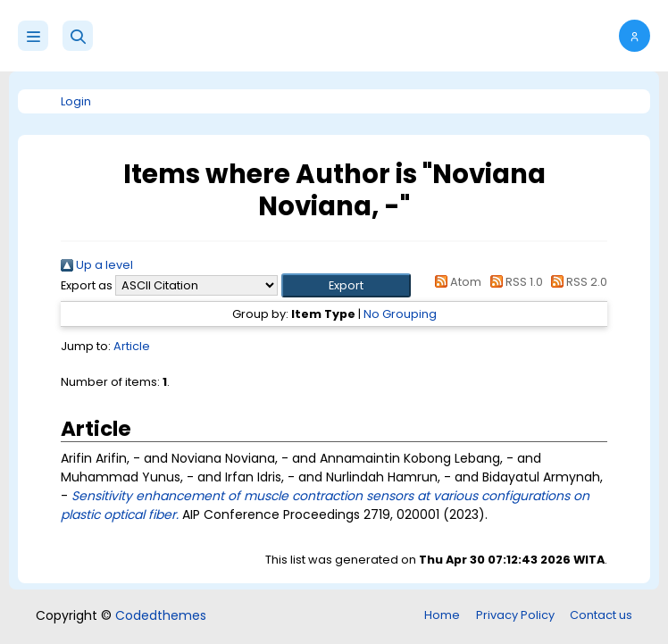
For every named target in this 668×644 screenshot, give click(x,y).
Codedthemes (161, 615)
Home (442, 615)
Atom (455, 282)
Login (76, 101)
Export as (87, 285)
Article (132, 346)
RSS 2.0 (576, 282)
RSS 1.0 (513, 282)
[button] (78, 36)
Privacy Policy (515, 615)
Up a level (97, 265)
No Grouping (400, 314)
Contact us (601, 615)
